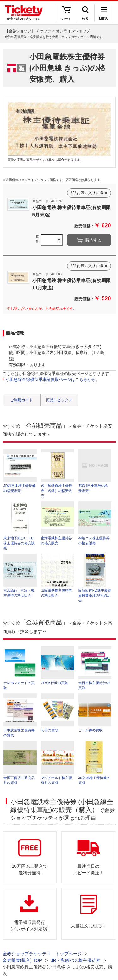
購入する (93, 240)
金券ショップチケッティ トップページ (42, 954)
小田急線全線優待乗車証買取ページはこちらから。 (53, 379)
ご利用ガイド (21, 400)
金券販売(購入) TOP (22, 960)
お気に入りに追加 (92, 193)
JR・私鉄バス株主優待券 (75, 960)
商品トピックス (59, 400)
